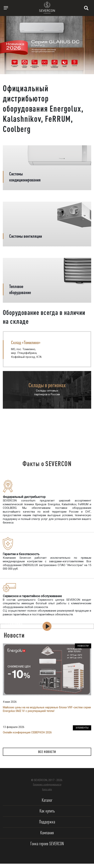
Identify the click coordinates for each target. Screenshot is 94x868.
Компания (47, 833)
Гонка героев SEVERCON (47, 844)
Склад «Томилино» (26, 342)
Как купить (47, 811)
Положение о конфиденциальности (47, 784)
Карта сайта (47, 789)
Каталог (47, 800)
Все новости (47, 752)
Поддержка (47, 822)
